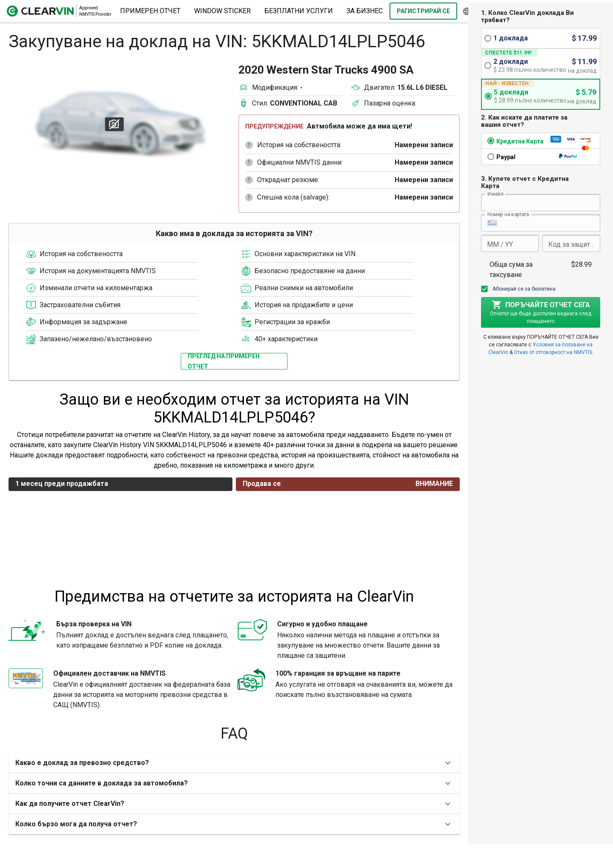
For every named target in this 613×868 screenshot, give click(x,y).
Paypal (506, 157)
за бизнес (365, 11)
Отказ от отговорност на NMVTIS (553, 352)
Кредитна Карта (520, 141)
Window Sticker (222, 11)
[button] (249, 145)
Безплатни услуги (299, 11)
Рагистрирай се (423, 11)
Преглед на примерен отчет (224, 361)
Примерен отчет (150, 11)
